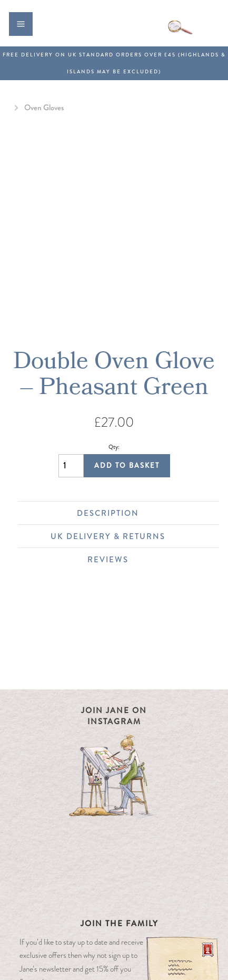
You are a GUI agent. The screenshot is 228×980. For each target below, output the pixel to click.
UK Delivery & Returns (130, 536)
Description (143, 513)
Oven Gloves (44, 108)
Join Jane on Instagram (114, 716)
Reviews (148, 560)
